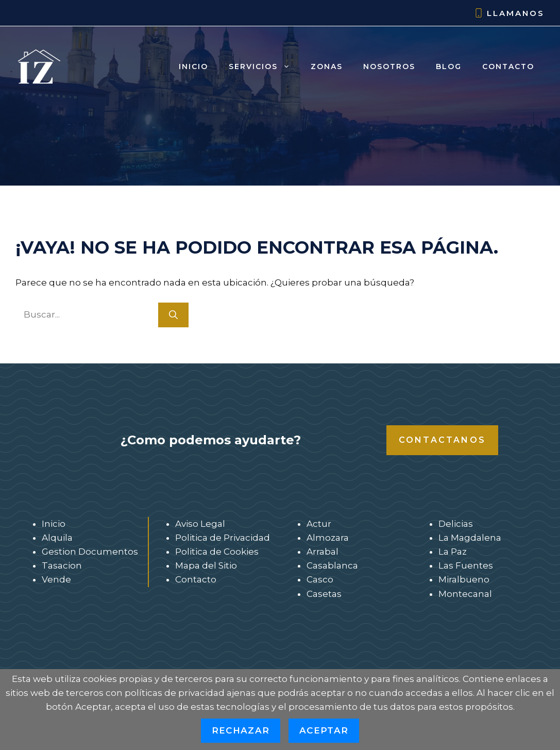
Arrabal (323, 552)
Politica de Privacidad (223, 538)
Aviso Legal (200, 524)
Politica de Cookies (217, 552)
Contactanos (442, 440)
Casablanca (332, 565)
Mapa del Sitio (206, 565)
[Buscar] (173, 315)
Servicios (265, 66)
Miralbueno (464, 579)
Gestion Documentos (90, 552)
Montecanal (465, 594)
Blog (449, 66)
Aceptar (324, 730)
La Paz (453, 552)
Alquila (57, 538)
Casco (320, 579)
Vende (56, 579)
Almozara (328, 538)
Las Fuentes (466, 565)
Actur (319, 524)
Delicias (456, 524)
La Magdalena (470, 538)
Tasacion (62, 565)
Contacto (508, 66)
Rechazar (241, 730)
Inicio (193, 66)
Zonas (327, 66)
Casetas (324, 594)
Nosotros (389, 66)
